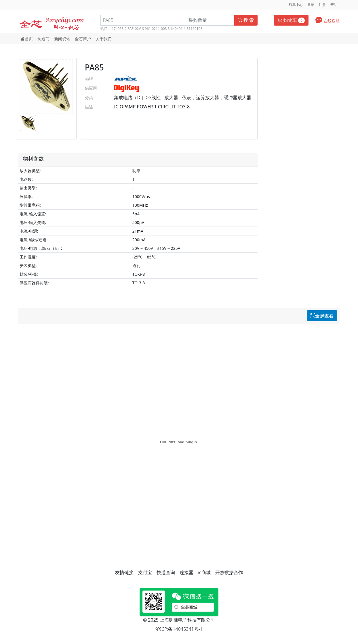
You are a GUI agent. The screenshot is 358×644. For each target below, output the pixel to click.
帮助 (334, 5)
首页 (27, 39)
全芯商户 (83, 39)
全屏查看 (322, 316)
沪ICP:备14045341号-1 (179, 629)
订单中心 (296, 5)
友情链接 (124, 572)
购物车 (291, 20)
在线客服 (327, 20)
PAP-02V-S (136, 29)
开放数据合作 (229, 572)
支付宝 (145, 572)
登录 (311, 5)
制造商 (43, 39)
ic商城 (204, 572)
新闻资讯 (62, 39)
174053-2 (119, 29)
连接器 (186, 572)
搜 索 (246, 20)
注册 (322, 5)
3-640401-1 (177, 29)
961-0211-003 (156, 29)
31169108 (194, 29)
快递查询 (166, 572)
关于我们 (104, 39)
